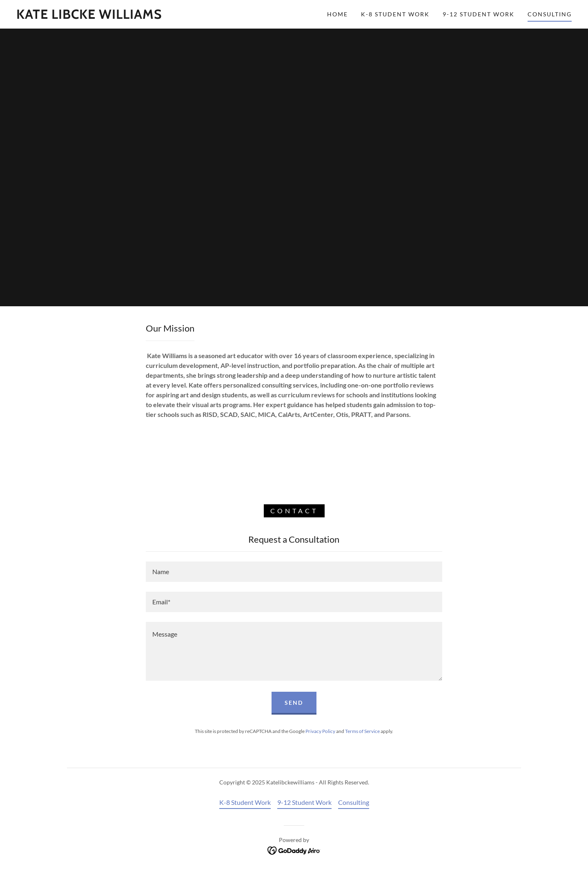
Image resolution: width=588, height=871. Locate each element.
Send (294, 703)
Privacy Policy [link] (320, 731)
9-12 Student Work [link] (479, 14)
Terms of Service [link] (362, 731)
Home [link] (337, 14)
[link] (89, 16)
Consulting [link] (550, 14)
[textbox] (294, 572)
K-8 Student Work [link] (395, 14)
